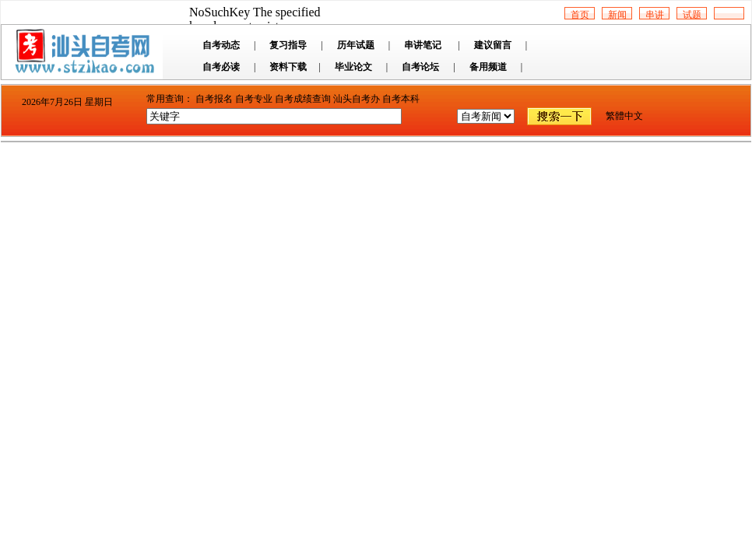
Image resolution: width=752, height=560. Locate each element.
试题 (692, 15)
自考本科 (401, 99)
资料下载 (288, 67)
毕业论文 (353, 67)
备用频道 (488, 67)
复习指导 (288, 45)
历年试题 (356, 45)
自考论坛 (420, 67)
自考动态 (221, 45)
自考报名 (214, 99)
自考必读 (221, 67)
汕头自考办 (357, 99)
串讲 (655, 15)
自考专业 (254, 99)
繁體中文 (624, 116)
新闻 (617, 15)
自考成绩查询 (303, 99)
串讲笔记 (423, 45)
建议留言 (493, 45)
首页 (580, 15)
